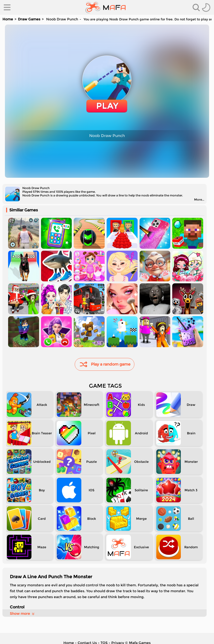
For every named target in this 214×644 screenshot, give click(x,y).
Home (8, 19)
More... (199, 199)
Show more (22, 614)
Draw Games (29, 19)
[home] (106, 7)
